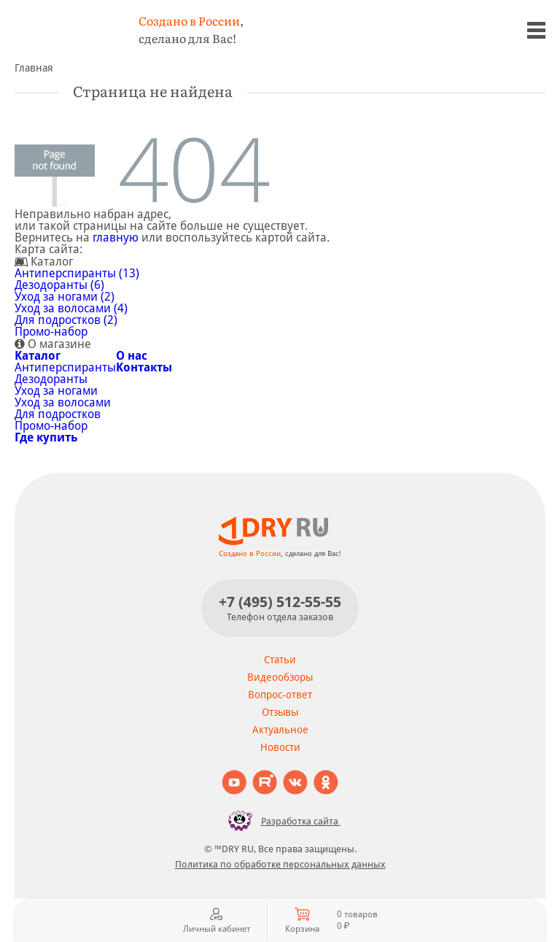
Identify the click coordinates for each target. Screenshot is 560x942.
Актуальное (280, 730)
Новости (280, 747)
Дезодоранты (51, 379)
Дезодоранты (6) (59, 285)
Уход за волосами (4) (71, 308)
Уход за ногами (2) (65, 297)
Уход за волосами (63, 402)
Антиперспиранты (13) (77, 273)
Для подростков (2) (66, 320)
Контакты (144, 367)
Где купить (46, 437)
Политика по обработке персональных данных (280, 864)
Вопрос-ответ (280, 695)
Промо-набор (51, 332)
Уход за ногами (56, 391)
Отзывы (280, 712)
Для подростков (58, 414)
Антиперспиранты (65, 367)
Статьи (280, 660)
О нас (132, 356)
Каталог (38, 356)
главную (116, 238)
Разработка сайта (280, 821)
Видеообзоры (280, 677)
